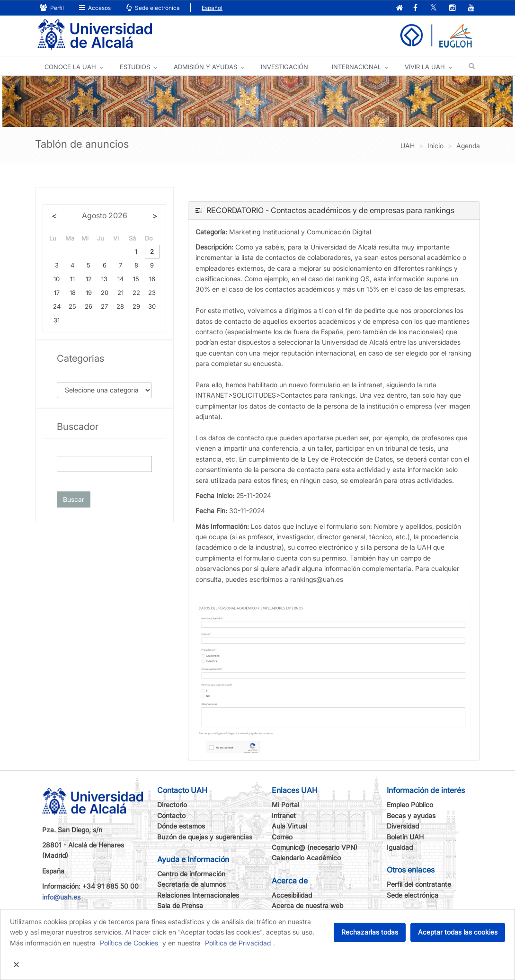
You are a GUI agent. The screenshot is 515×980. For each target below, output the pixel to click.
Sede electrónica (153, 8)
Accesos (95, 8)
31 (57, 320)
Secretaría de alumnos (191, 884)
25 (72, 306)
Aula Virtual (289, 826)
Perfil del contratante (419, 884)
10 (57, 279)
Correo (282, 837)
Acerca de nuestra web (307, 905)
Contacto (171, 815)
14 (120, 279)
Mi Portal (285, 805)
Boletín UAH (405, 837)
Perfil (52, 8)
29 (136, 306)
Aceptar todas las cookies (458, 932)
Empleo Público (410, 805)
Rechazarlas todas (370, 932)
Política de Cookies (129, 943)
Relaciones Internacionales (198, 895)
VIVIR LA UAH (425, 67)
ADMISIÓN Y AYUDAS (205, 67)
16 (152, 279)
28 (120, 306)
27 (104, 306)
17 (57, 293)
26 (89, 306)
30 (152, 306)
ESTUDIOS (135, 67)
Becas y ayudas (411, 815)
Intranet (284, 815)
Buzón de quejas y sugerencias (205, 837)
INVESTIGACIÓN (284, 67)
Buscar (74, 499)
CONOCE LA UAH (70, 67)
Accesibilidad (292, 895)
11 (72, 279)
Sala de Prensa (180, 905)
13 (104, 279)
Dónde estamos (181, 826)
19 (89, 293)
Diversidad (403, 826)
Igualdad (400, 847)
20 (105, 293)
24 (57, 306)
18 (73, 293)
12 (89, 279)
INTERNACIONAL (356, 67)
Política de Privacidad (238, 943)
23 (152, 293)
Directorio (172, 805)
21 (120, 293)
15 (136, 279)
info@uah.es (61, 897)
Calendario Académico (306, 858)
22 (136, 293)
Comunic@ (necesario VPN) (315, 847)
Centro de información (191, 874)
